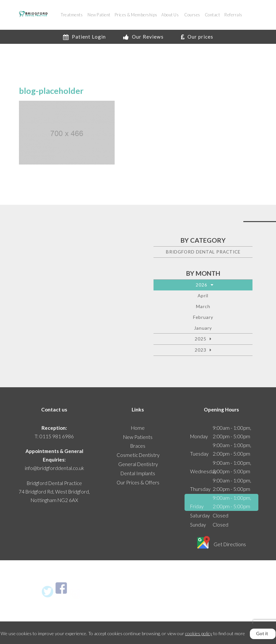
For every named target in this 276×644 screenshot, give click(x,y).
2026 (202, 285)
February (203, 317)
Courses (192, 15)
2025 (201, 339)
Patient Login (84, 37)
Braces (138, 446)
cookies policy (199, 633)
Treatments (72, 15)
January (203, 328)
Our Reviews (143, 37)
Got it (262, 633)
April (203, 296)
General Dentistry (138, 464)
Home (138, 428)
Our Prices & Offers (138, 482)
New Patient (99, 15)
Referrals (233, 15)
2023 (201, 350)
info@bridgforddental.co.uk (54, 468)
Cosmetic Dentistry (138, 455)
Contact (212, 15)
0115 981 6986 (57, 436)
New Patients (138, 437)
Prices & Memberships (136, 15)
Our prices (197, 37)
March (203, 306)
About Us (170, 15)
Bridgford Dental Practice (203, 252)
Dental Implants (138, 473)
